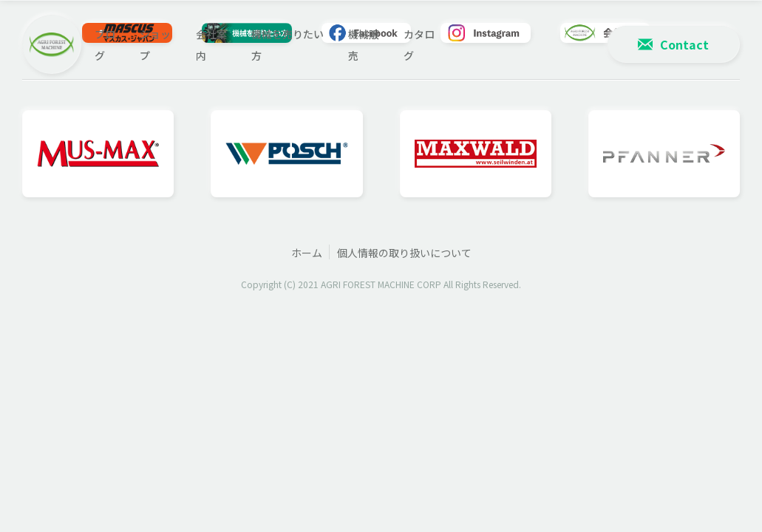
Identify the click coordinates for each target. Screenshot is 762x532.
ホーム (307, 253)
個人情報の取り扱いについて (404, 253)
